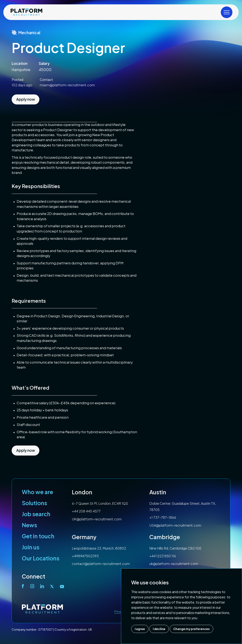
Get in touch (38, 536)
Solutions (34, 503)
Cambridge (165, 537)
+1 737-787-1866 (163, 517)
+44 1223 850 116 (163, 556)
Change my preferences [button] (191, 629)
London (82, 492)
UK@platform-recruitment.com (97, 519)
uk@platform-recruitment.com (174, 564)
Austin (158, 492)
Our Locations (41, 558)
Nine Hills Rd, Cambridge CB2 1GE (175, 548)
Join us (31, 547)
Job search (36, 514)
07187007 (46, 629)
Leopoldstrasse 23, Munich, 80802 (99, 548)
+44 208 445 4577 (86, 511)
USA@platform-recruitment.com (175, 525)
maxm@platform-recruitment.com (67, 85)
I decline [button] (159, 629)
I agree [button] (140, 629)
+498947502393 (85, 556)
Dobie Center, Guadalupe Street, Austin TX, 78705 (183, 507)
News (29, 525)
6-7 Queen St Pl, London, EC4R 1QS (100, 503)
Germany (84, 537)
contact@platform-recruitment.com (101, 564)
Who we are (37, 492)
